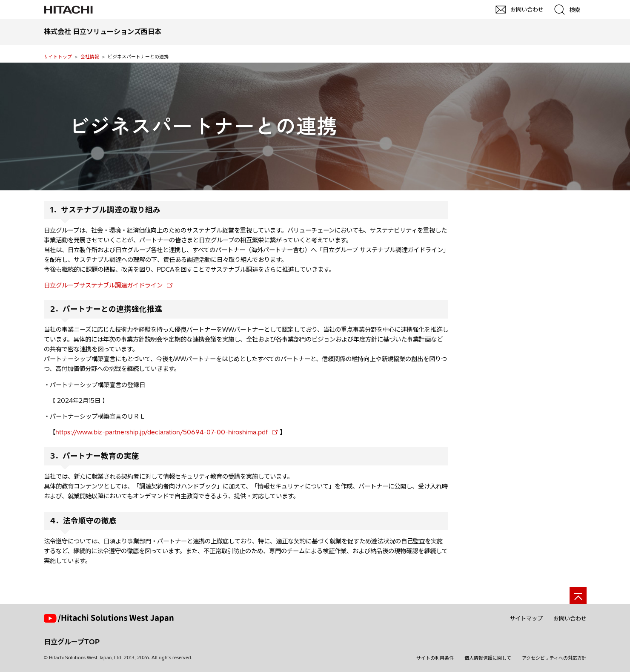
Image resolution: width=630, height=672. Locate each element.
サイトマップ (526, 618)
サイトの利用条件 (435, 658)
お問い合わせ (570, 618)
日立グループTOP (72, 642)
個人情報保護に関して (488, 658)
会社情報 (90, 57)
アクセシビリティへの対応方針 (554, 658)
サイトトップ (58, 57)
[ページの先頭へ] (578, 596)
